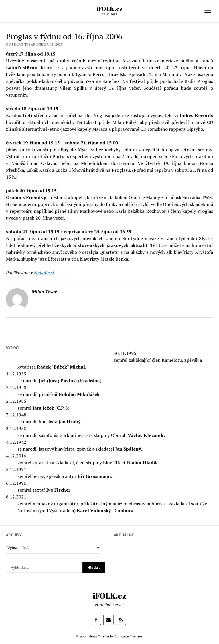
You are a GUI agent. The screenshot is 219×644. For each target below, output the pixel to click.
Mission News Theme (92, 636)
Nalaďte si (44, 273)
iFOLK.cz (109, 9)
